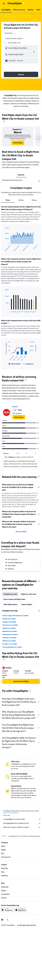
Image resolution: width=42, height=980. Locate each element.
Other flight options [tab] (11, 604)
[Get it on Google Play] (7, 910)
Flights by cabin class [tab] (28, 594)
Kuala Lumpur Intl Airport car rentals (15, 616)
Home (4, 836)
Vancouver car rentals (10, 625)
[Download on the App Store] (21, 910)
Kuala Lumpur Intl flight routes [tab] (14, 599)
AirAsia (15, 407)
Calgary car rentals (9, 622)
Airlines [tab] (21, 200)
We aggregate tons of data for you (22, 823)
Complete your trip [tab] (10, 594)
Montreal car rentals (10, 631)
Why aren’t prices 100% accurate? (22, 827)
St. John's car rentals (10, 644)
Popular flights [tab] (27, 604)
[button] (4, 3)
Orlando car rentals (9, 638)
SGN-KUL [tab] (21, 175)
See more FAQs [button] (21, 532)
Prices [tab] (8, 200)
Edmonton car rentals (10, 634)
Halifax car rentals (9, 628)
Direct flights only (14, 43)
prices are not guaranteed (11, 813)
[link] (18, 143)
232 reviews (17, 413)
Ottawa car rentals (9, 641)
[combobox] (10, 33)
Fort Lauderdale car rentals (12, 647)
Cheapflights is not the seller (22, 819)
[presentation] (4, 121)
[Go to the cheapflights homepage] (16, 3)
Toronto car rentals (9, 619)
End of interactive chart (4, 250)
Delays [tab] (34, 200)
